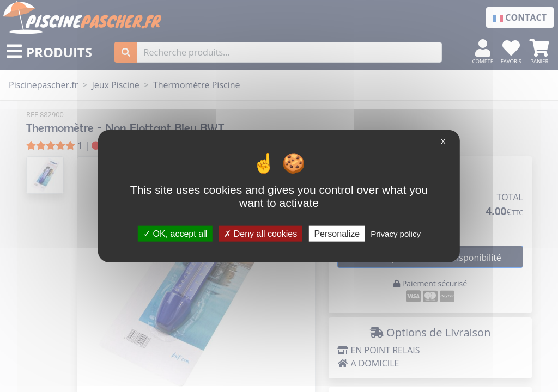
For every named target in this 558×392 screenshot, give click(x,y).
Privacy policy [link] (396, 233)
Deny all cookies (260, 233)
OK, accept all (175, 233)
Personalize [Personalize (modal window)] (337, 233)
